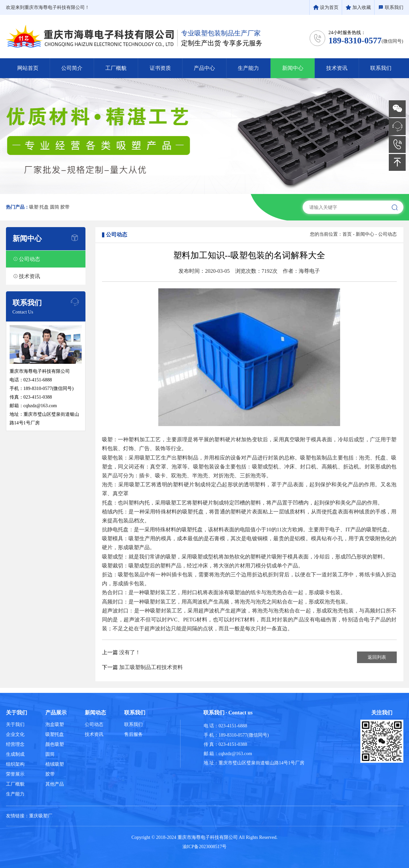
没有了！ (130, 652)
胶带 (65, 207)
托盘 (44, 207)
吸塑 (34, 207)
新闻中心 (365, 234)
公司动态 (387, 234)
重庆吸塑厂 (41, 816)
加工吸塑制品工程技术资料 (151, 667)
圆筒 (55, 207)
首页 (347, 234)
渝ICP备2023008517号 (205, 847)
